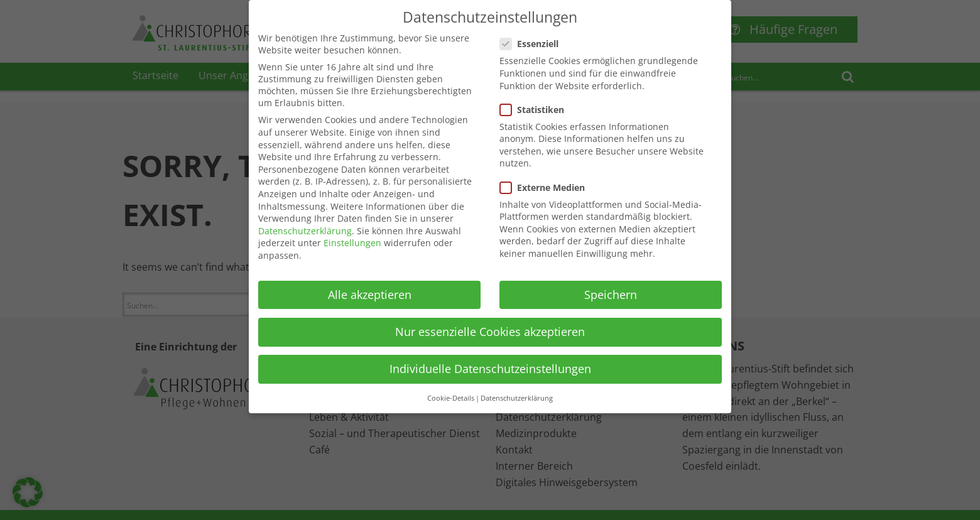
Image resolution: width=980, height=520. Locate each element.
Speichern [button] (611, 288)
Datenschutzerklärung (305, 224)
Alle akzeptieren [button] (370, 288)
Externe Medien (546, 181)
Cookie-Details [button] (451, 391)
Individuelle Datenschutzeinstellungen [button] (490, 362)
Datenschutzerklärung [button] (517, 391)
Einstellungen (352, 236)
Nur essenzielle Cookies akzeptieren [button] (490, 325)
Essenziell (533, 37)
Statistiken (536, 103)
